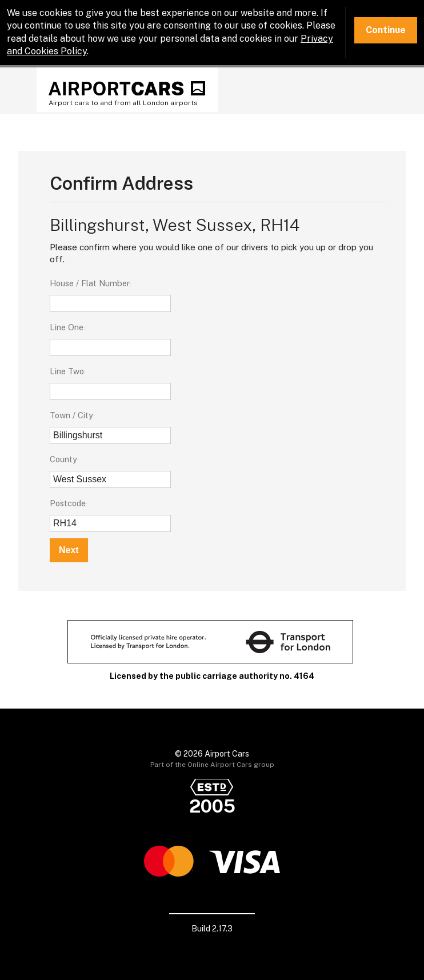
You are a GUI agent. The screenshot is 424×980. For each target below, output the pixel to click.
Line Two (67, 371)
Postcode (68, 503)
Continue (386, 30)
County (63, 459)
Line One (67, 327)
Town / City (71, 415)
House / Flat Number (90, 283)
